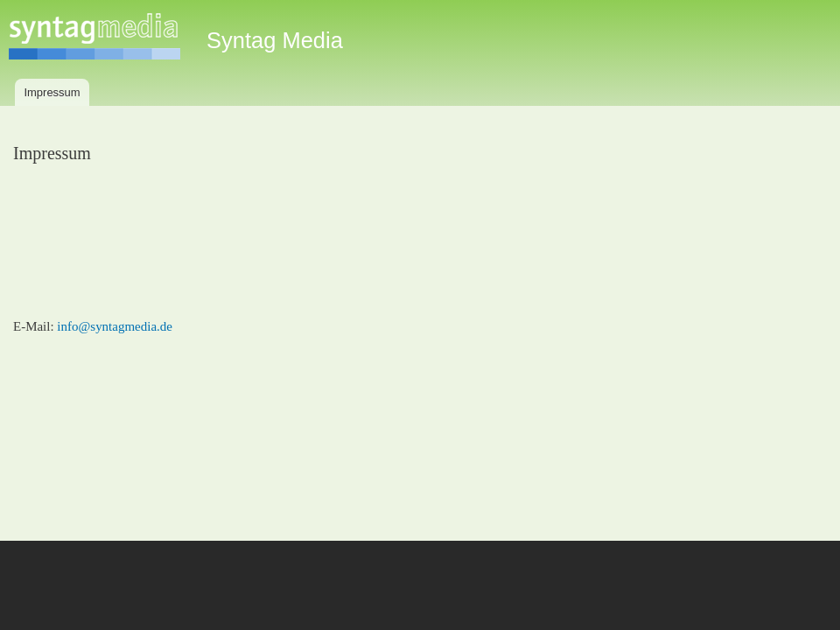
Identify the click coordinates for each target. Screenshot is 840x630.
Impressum (52, 92)
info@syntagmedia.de (115, 326)
